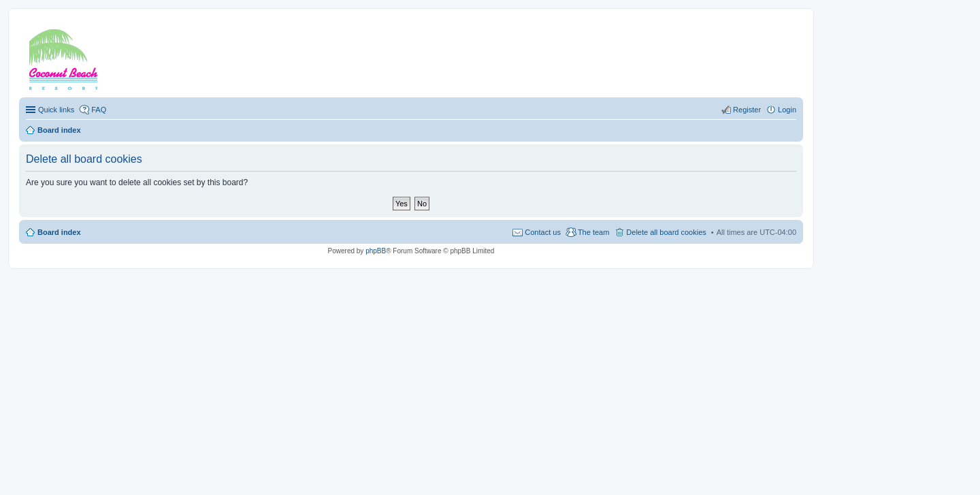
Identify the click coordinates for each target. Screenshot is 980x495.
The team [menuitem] (593, 232)
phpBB (376, 251)
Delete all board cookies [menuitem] (666, 232)
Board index (59, 232)
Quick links (56, 110)
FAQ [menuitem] (99, 110)
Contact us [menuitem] (543, 232)
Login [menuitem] (787, 110)
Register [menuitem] (747, 110)
